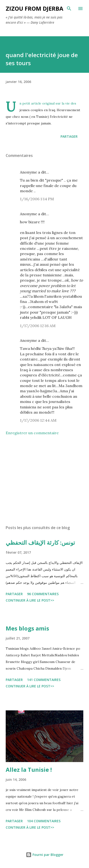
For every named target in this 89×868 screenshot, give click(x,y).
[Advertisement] (44, 480)
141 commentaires (44, 680)
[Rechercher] (69, 9)
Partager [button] (69, 136)
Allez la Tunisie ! (29, 770)
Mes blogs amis (27, 628)
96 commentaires (43, 594)
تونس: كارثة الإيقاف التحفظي (40, 542)
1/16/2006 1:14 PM (37, 199)
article (36, 103)
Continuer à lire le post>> (30, 600)
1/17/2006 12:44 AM (38, 420)
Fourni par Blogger (45, 855)
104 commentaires (44, 821)
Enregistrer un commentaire (32, 433)
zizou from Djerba (35, 8)
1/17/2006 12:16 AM (38, 326)
